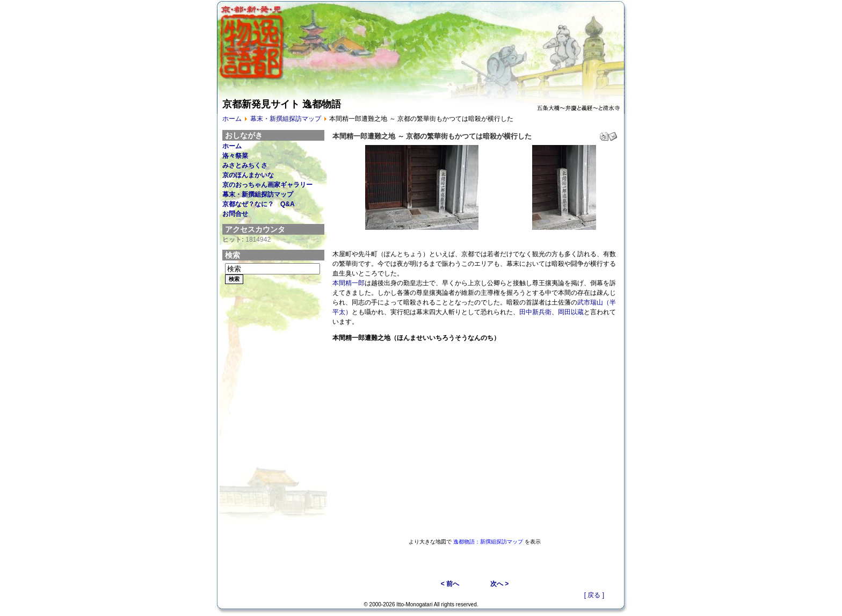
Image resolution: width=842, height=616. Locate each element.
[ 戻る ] (594, 595)
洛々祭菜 (235, 156)
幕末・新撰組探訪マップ (286, 119)
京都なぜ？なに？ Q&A (259, 204)
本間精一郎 (349, 283)
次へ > (499, 584)
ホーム (232, 119)
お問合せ (235, 214)
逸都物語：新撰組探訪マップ (488, 542)
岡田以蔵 (571, 312)
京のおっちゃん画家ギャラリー (267, 185)
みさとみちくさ (245, 165)
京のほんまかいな (248, 175)
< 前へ (450, 584)
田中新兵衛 (535, 312)
